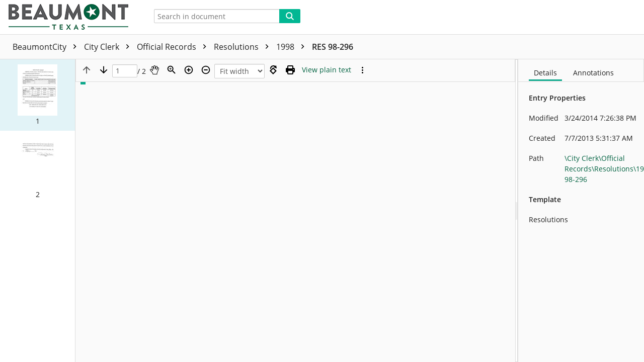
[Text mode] (327, 70)
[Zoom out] (206, 70)
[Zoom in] (189, 70)
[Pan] (154, 70)
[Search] (290, 16)
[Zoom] (172, 70)
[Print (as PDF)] (290, 70)
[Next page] (104, 70)
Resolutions (244, 47)
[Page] (125, 71)
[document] (581, 211)
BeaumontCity (47, 47)
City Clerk (109, 47)
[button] (37, 95)
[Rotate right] (273, 70)
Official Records (174, 47)
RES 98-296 (333, 47)
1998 (293, 47)
